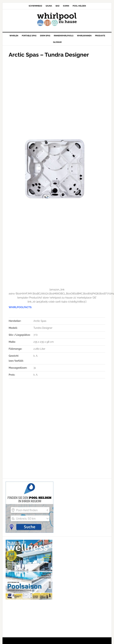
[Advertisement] (38, 97)
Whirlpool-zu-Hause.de (57, 19)
